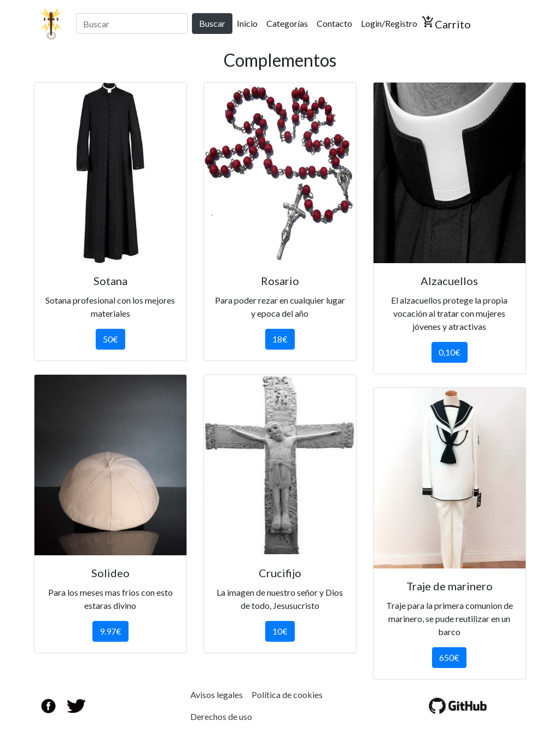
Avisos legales (217, 695)
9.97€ (110, 631)
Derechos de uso (221, 716)
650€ (449, 657)
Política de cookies (287, 695)
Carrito (446, 23)
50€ (110, 339)
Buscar (212, 23)
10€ (280, 631)
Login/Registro (389, 23)
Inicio (249, 22)
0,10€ (450, 352)
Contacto (334, 23)
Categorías (287, 23)
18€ (280, 339)
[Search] (132, 24)
